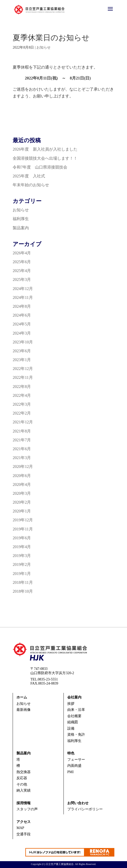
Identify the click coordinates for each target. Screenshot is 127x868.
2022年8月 (22, 387)
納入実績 (24, 790)
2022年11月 (23, 377)
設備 (71, 728)
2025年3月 (22, 280)
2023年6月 (22, 351)
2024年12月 (23, 289)
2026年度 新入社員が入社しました (45, 149)
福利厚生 (21, 219)
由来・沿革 (76, 710)
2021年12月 (23, 422)
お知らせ (44, 47)
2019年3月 (22, 556)
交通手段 (24, 834)
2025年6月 (22, 262)
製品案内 (21, 228)
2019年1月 (22, 574)
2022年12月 (23, 369)
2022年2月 (22, 413)
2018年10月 (23, 591)
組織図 (73, 722)
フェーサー (76, 760)
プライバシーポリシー (85, 809)
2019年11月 (23, 529)
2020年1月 (22, 511)
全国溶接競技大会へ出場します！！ (45, 158)
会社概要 (74, 716)
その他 (22, 784)
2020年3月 (22, 493)
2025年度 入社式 (29, 176)
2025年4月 (22, 271)
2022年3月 (22, 404)
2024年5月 (22, 324)
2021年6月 (22, 449)
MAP (20, 828)
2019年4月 (22, 547)
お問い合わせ (78, 803)
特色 (71, 753)
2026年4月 (22, 253)
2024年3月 (22, 333)
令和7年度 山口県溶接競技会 (40, 167)
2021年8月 (22, 431)
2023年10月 (23, 342)
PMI (70, 772)
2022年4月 (22, 395)
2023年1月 (22, 360)
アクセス (24, 822)
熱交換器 (24, 772)
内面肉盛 (74, 766)
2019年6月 (22, 538)
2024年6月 (22, 315)
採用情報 (24, 803)
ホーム (22, 697)
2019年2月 (22, 564)
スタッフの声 (27, 809)
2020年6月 (22, 476)
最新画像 (24, 710)
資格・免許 (76, 735)
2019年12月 (23, 520)
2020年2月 (22, 502)
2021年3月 (22, 458)
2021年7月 (22, 440)
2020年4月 (22, 484)
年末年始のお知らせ (31, 185)
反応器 (22, 778)
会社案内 (74, 697)
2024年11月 (23, 297)
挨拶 (71, 704)
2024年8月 (22, 306)
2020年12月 (23, 467)
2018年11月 (23, 582)
